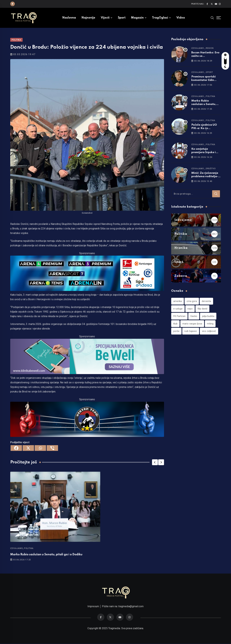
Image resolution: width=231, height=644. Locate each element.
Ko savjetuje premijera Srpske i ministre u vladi (203, 153)
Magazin (137, 18)
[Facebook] (16, 448)
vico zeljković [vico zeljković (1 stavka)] (209, 331)
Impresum (93, 607)
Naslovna (69, 18)
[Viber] (52, 448)
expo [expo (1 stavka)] (190, 309)
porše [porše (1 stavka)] (176, 331)
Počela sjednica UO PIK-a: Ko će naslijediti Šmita (204, 128)
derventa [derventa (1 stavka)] (206, 301)
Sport (122, 18)
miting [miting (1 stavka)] (210, 324)
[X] (28, 448)
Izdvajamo (17, 548)
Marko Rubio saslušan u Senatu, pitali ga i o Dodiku (46, 555)
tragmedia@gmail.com (131, 607)
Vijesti (105, 18)
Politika (29, 548)
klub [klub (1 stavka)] (175, 324)
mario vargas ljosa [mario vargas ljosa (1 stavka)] (192, 324)
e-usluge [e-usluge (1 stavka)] (178, 309)
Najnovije (88, 18)
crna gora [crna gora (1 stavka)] (192, 301)
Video (181, 18)
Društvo (211, 169)
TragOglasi (160, 18)
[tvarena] (87, 273)
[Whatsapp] (40, 448)
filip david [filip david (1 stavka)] (202, 309)
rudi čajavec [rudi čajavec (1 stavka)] (191, 331)
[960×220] (87, 356)
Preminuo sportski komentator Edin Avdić (203, 80)
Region (210, 48)
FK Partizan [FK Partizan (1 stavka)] (179, 316)
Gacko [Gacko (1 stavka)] (194, 316)
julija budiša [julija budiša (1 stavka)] (208, 316)
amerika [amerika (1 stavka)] (178, 301)
